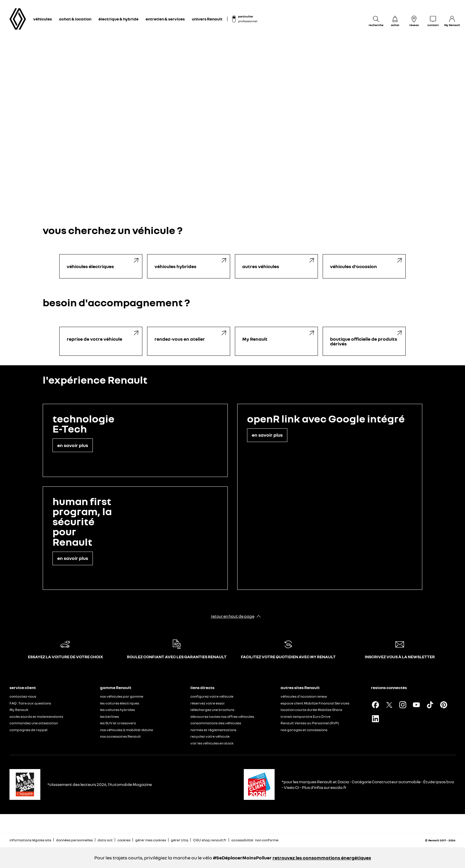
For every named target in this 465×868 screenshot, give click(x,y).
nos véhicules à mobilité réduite (126, 730)
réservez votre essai (207, 703)
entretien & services (165, 19)
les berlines (109, 716)
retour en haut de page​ (233, 616)
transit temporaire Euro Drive (305, 716)
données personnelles (74, 840)
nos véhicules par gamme (122, 696)
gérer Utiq (180, 840)
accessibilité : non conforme (255, 840)
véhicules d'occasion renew (304, 696)
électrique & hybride (118, 19)
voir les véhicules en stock (212, 743)
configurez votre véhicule (212, 696)
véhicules (43, 19)
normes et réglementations (213, 730)
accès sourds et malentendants (36, 716)
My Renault (19, 710)
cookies (124, 840)
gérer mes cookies (151, 840)
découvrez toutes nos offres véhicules (222, 716)
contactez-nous (23, 696)
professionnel (248, 21)
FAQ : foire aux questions (30, 703)
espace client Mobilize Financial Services (315, 703)
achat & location (75, 19)
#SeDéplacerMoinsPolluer (242, 858)
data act (105, 840)
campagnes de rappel (28, 730)
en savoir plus (73, 445)
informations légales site (30, 840)
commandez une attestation (34, 723)
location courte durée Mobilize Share (311, 710)
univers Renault (207, 19)
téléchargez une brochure (212, 710)
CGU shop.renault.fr (210, 840)
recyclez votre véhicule (210, 736)
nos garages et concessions (304, 730)
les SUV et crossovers (118, 723)
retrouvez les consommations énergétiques (322, 858)
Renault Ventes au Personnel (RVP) (310, 723)
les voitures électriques (120, 703)
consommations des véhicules (216, 723)
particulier (246, 16)
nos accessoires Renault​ (120, 736)
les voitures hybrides (117, 710)
